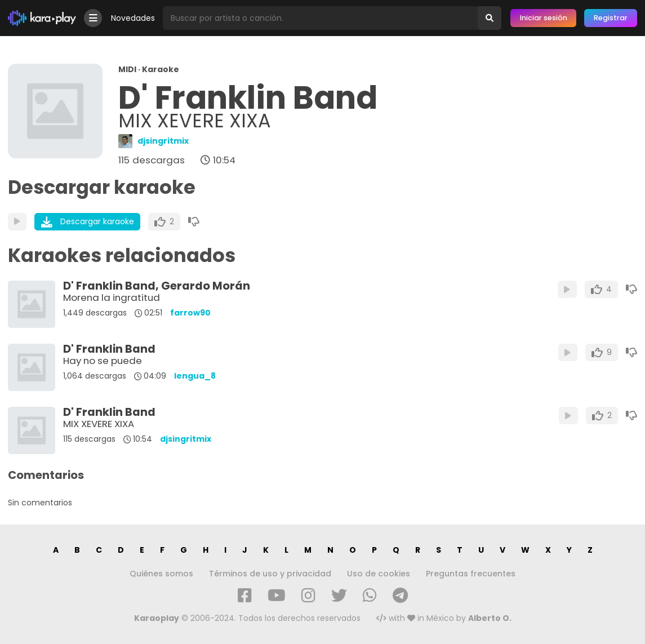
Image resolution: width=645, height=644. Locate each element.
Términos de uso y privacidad (270, 574)
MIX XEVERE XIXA (99, 424)
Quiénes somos (161, 574)
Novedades (133, 18)
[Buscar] (490, 18)
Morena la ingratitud (112, 297)
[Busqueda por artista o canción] (320, 18)
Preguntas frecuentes (471, 574)
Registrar (611, 18)
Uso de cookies (379, 574)
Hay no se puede (103, 361)
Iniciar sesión (544, 18)
